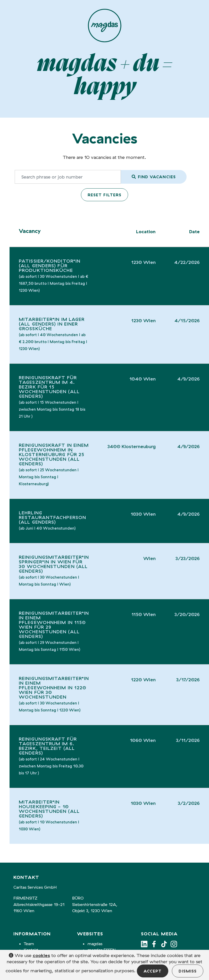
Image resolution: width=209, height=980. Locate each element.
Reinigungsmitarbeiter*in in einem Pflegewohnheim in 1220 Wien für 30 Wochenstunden (54, 688)
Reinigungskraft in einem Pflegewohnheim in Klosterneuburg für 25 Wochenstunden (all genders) (54, 454)
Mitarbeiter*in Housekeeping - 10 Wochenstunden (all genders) (49, 809)
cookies (41, 955)
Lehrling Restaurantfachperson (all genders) (52, 517)
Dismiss (188, 971)
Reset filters (104, 195)
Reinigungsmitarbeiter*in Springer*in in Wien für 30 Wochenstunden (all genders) (54, 564)
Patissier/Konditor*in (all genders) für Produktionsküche (50, 266)
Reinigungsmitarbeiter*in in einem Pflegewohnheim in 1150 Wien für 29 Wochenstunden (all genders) (54, 625)
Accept (153, 971)
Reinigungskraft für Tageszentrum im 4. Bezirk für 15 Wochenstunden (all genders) (49, 387)
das (95, 944)
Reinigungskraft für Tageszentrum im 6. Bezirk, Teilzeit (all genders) (48, 746)
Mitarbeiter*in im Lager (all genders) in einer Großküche (52, 324)
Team (29, 944)
